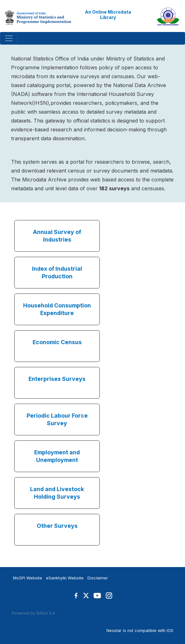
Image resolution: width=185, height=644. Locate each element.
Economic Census (57, 342)
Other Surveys (57, 526)
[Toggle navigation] (9, 38)
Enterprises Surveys (57, 379)
